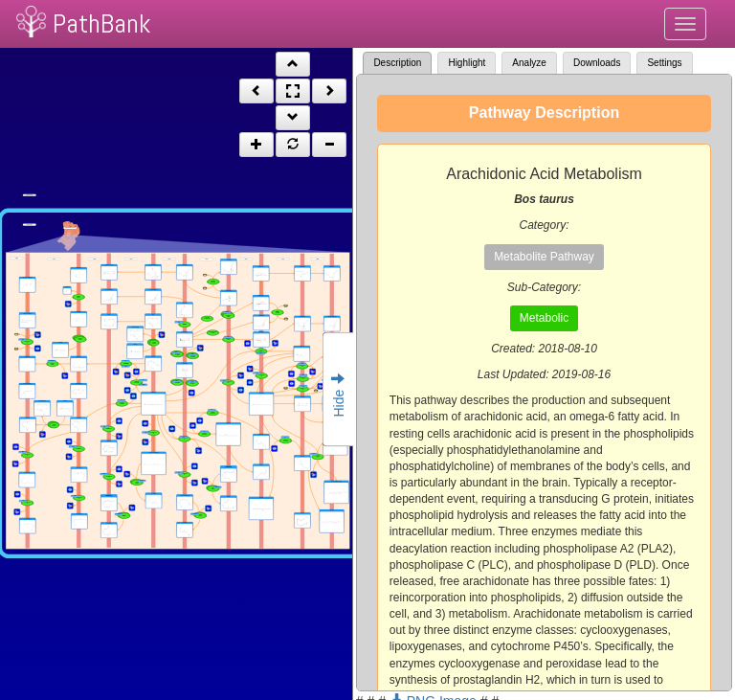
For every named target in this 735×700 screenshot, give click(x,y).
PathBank (101, 23)
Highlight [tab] (467, 63)
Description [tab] (397, 63)
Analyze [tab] (529, 63)
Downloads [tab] (597, 63)
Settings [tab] (664, 63)
